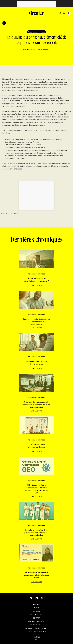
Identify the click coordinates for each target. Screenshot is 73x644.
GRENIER (36, 637)
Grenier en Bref (37, 625)
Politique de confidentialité (36, 628)
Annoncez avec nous (37, 621)
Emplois (36, 611)
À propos (37, 604)
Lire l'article (37, 286)
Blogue (36, 608)
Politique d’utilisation (37, 632)
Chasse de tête (36, 615)
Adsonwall (31, 50)
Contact (36, 618)
